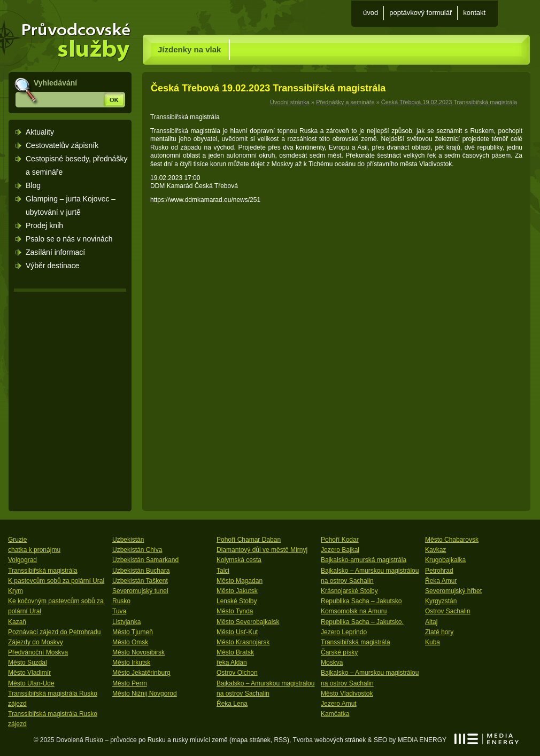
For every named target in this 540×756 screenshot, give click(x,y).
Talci (223, 571)
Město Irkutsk (131, 663)
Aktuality (40, 132)
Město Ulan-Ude (31, 683)
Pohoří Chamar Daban (249, 540)
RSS (280, 740)
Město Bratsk (235, 652)
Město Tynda (235, 611)
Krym (16, 591)
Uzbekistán (128, 540)
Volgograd (22, 560)
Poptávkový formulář (421, 13)
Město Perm (130, 683)
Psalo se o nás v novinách (69, 239)
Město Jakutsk (237, 591)
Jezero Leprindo (344, 632)
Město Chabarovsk (452, 540)
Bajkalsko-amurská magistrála (364, 560)
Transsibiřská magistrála (43, 571)
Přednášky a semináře (345, 102)
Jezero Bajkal (340, 550)
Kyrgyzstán (441, 601)
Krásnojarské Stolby (349, 591)
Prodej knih (44, 225)
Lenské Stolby (237, 601)
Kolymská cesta (239, 560)
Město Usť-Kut (237, 632)
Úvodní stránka (71, 37)
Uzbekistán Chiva (137, 550)
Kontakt (474, 13)
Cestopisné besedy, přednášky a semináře (76, 165)
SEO (380, 740)
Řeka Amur (441, 581)
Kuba (433, 642)
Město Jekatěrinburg (141, 673)
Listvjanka (126, 622)
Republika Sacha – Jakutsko (361, 601)
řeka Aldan (232, 663)
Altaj (431, 622)
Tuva (119, 611)
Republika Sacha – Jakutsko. (362, 622)
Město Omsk (130, 642)
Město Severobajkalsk (248, 622)
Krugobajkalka (445, 560)
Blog (33, 185)
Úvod (371, 13)
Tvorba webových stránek (330, 740)
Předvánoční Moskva (38, 652)
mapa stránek (251, 740)
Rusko (121, 601)
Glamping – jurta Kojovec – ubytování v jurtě (71, 205)
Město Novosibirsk (138, 652)
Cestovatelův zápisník (62, 145)
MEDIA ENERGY (487, 739)
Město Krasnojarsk (243, 642)
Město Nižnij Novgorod (145, 693)
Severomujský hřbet (453, 591)
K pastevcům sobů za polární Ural (56, 581)
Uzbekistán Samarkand (145, 560)
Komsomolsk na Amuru (354, 611)
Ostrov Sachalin (448, 611)
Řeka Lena (232, 704)
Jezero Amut (339, 704)
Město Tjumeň (133, 632)
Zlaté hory (439, 632)
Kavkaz (435, 550)
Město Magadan (240, 581)
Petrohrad (439, 571)
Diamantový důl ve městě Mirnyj (262, 550)
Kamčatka (335, 714)
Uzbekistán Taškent (140, 581)
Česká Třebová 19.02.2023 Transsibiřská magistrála (449, 102)
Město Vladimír (29, 673)
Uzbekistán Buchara (141, 571)
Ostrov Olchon (237, 673)
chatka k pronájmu (34, 550)
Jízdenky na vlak (189, 49)
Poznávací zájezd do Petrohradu (54, 632)
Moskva (332, 663)
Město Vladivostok (347, 693)
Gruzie (17, 540)
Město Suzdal (28, 663)
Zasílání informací (55, 252)
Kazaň (17, 622)
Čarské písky (339, 652)
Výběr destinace (52, 266)
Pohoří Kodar (340, 540)
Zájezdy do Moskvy (36, 642)
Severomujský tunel (140, 591)
